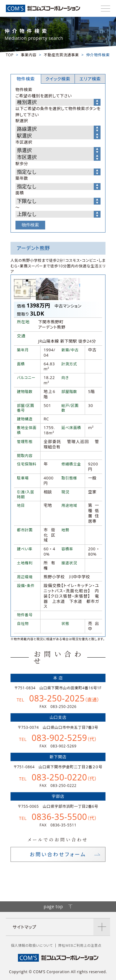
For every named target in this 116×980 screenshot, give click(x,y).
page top (58, 906)
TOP (10, 55)
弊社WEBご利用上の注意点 (80, 945)
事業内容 (29, 55)
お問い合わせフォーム (58, 854)
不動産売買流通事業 (61, 55)
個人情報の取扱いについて (32, 945)
